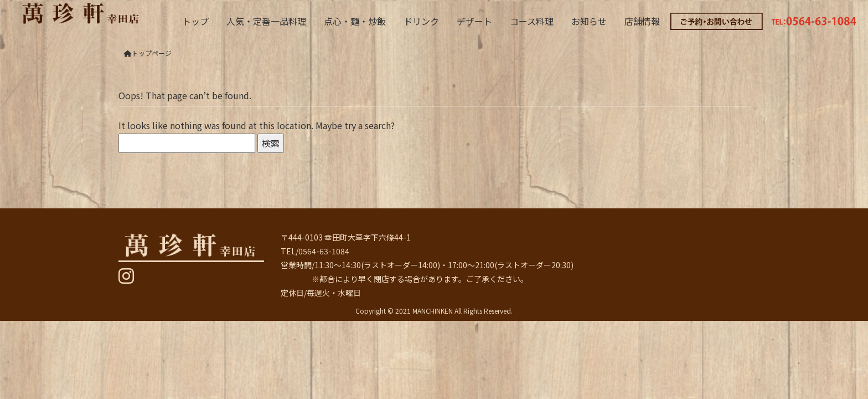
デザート (474, 21)
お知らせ (589, 21)
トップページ (148, 53)
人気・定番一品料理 (266, 21)
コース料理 (532, 21)
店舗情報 (642, 21)
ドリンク (421, 21)
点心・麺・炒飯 (355, 21)
